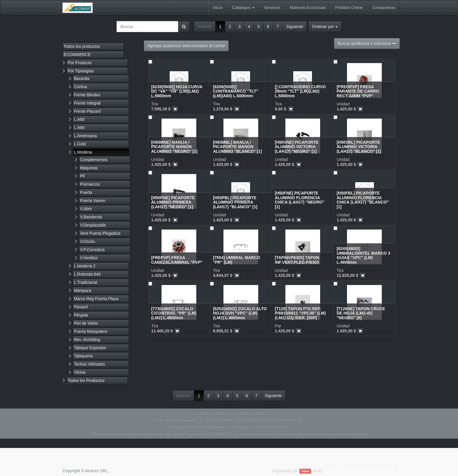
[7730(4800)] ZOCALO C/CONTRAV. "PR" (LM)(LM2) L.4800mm (174, 313)
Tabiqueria (83, 356)
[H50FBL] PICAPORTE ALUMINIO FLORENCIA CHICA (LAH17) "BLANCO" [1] (362, 200)
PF (83, 176)
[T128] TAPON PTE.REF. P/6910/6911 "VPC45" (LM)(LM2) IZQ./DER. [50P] (300, 313)
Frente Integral (87, 103)
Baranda (82, 79)
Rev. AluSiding (87, 340)
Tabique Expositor (90, 348)
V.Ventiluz (89, 258)
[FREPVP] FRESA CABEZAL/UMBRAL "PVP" (177, 260)
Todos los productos (82, 46)
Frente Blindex (87, 95)
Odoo (305, 471)
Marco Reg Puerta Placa (96, 299)
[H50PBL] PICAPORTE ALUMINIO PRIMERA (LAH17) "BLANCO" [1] (235, 202)
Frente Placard (87, 111)
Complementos (94, 160)
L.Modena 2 (85, 266)
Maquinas (89, 168)
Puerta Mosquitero (91, 331)
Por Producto (80, 63)
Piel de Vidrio (86, 323)
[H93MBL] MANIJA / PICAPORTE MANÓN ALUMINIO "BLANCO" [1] (237, 147)
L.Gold (80, 144)
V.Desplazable (93, 225)
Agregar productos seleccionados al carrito (186, 46)
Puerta (86, 192)
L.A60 (79, 119)
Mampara (83, 291)
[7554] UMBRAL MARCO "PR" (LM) (237, 260)
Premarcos (90, 184)
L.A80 (79, 128)
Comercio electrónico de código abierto (359, 471)
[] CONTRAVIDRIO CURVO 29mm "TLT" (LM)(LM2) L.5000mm (300, 91)
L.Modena (83, 152)
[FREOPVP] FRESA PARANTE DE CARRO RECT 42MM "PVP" (358, 91)
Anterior (205, 27)
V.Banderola (91, 217)
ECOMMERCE (77, 55)
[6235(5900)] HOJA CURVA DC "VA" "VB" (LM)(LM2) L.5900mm (177, 91)
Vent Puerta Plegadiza (100, 233)
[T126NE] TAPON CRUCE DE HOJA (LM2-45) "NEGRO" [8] (361, 313)
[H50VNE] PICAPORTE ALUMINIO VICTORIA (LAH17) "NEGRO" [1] (297, 147)
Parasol (81, 307)
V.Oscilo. (88, 242)
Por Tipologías (81, 71)
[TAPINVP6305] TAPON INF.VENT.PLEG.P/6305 (297, 260)
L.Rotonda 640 (87, 274)
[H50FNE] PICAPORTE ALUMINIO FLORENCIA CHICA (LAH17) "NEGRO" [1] (300, 200)
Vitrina (80, 372)
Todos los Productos (86, 381)
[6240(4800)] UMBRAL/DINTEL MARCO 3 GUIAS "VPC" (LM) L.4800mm (363, 255)
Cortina (80, 87)
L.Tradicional (86, 282)
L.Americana (85, 136)
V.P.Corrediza (92, 250)
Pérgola (81, 315)
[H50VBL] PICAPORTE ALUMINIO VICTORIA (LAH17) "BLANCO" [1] (359, 147)
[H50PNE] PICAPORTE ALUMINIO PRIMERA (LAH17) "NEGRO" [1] (173, 202)
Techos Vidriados (89, 364)
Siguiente (295, 27)
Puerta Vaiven (93, 201)
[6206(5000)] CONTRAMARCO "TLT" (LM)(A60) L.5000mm (236, 91)
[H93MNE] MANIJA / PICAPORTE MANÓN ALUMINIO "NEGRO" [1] (175, 147)
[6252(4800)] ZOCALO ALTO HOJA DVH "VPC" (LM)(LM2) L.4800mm (240, 313)
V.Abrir (86, 209)
